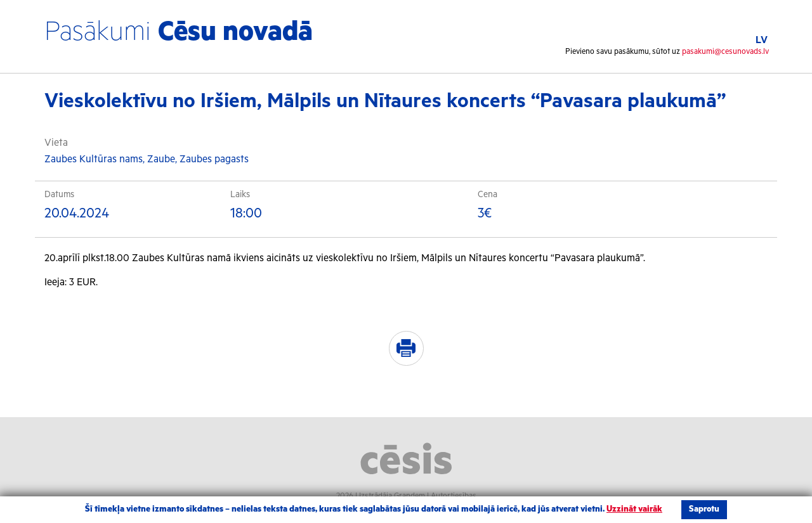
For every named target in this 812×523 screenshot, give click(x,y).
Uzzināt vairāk (634, 509)
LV (762, 40)
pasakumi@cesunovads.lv (725, 52)
